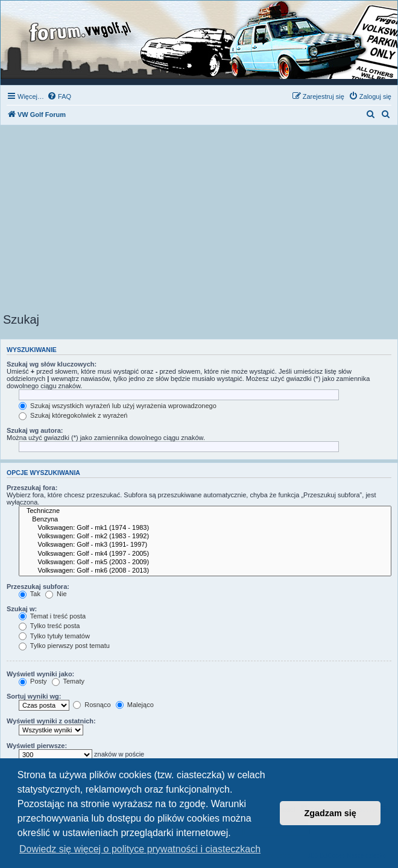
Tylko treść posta (49, 626)
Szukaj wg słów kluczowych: (52, 364)
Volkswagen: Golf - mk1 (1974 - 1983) (205, 528)
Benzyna (205, 520)
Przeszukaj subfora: (38, 587)
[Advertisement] (199, 222)
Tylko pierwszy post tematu (64, 646)
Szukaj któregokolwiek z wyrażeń (73, 415)
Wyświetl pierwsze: (37, 746)
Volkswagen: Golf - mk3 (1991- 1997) (205, 545)
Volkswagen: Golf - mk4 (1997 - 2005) (205, 554)
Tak (30, 594)
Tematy (68, 681)
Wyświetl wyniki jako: (40, 674)
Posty (33, 681)
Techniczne (205, 511)
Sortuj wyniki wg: (34, 696)
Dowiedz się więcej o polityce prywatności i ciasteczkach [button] (140, 849)
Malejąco (135, 705)
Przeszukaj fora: (32, 488)
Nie (56, 594)
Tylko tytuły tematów (54, 636)
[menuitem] (59, 96)
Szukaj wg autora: (35, 430)
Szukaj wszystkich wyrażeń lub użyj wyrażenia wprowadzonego (118, 406)
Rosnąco (92, 705)
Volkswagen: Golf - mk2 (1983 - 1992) (205, 536)
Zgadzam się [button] (330, 813)
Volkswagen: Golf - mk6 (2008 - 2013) (205, 571)
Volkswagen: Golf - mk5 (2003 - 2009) (205, 562)
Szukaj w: (22, 609)
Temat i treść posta (52, 616)
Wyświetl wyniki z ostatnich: (51, 721)
